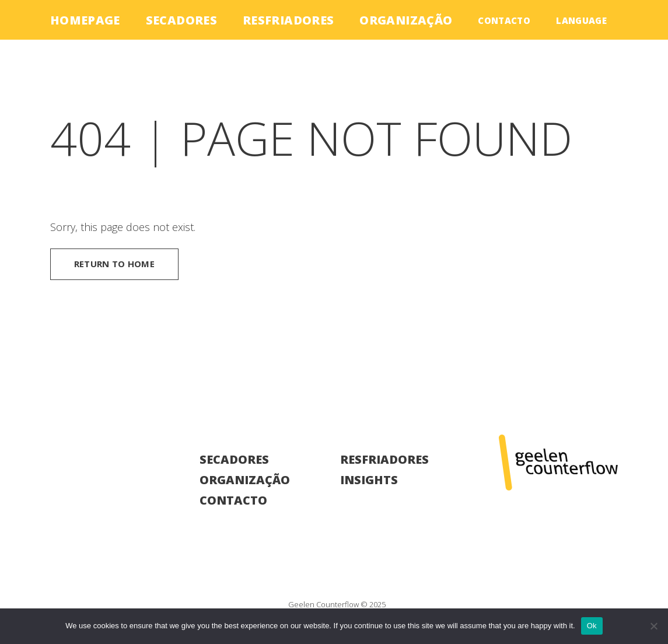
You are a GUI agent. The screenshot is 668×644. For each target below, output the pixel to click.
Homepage (85, 20)
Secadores (181, 20)
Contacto (504, 20)
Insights (369, 480)
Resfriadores (288, 20)
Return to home (114, 264)
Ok (592, 626)
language (581, 20)
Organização (406, 20)
